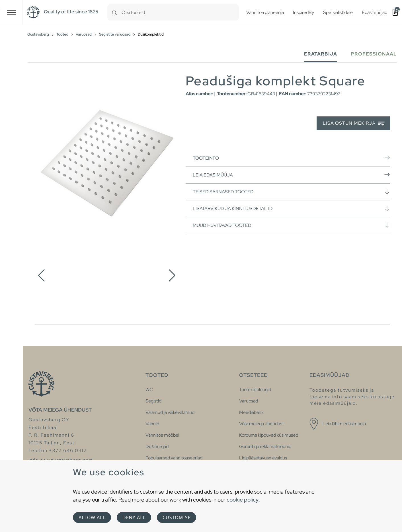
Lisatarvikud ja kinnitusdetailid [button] (291, 208)
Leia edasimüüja (291, 175)
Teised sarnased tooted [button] (291, 192)
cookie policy (243, 500)
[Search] (114, 12)
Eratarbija (321, 54)
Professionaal (374, 54)
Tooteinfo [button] (291, 158)
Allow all (92, 517)
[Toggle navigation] (11, 12)
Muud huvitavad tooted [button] (291, 225)
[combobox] (180, 12)
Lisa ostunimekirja (353, 123)
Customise (177, 517)
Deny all (134, 517)
